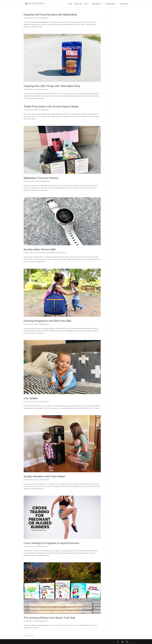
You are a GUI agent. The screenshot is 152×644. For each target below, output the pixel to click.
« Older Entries (29, 636)
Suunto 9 (64, 253)
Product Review (44, 253)
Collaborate (110, 4)
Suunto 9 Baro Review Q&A (40, 249)
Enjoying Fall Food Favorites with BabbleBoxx (51, 15)
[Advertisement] (119, 42)
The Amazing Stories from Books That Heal (49, 618)
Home (70, 4)
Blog (86, 4)
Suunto (58, 253)
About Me (78, 4)
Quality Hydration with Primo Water (44, 476)
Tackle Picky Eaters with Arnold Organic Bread (51, 106)
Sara (27, 18)
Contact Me (124, 4)
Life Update (31, 398)
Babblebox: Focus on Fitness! (41, 178)
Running (52, 253)
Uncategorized (44, 18)
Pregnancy (97, 4)
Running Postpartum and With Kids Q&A (47, 321)
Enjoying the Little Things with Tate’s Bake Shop (52, 86)
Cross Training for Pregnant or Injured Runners (51, 543)
